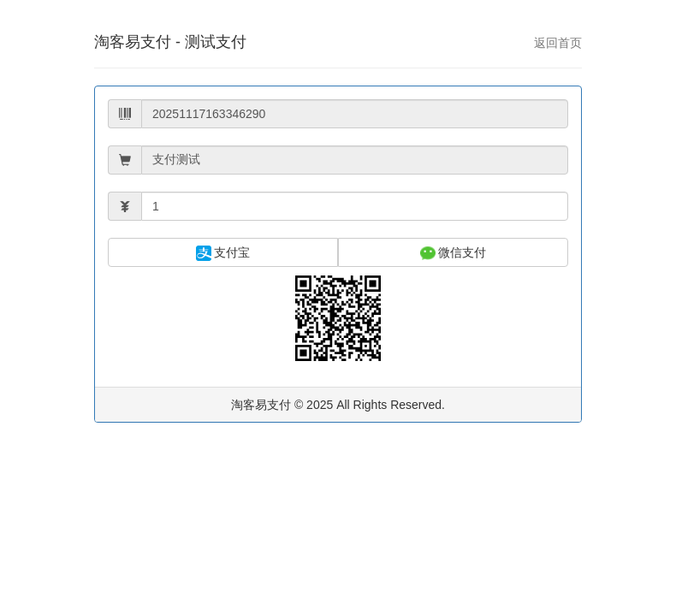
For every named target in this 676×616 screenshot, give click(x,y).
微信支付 (454, 253)
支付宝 (223, 253)
